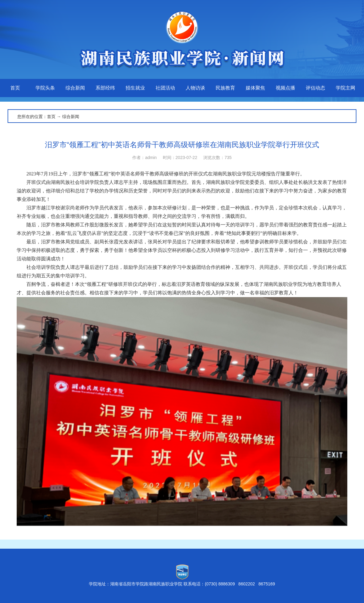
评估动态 (315, 88)
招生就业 (135, 88)
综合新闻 (75, 88)
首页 (15, 88)
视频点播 (285, 88)
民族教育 (225, 88)
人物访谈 (195, 88)
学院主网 (345, 88)
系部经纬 (105, 88)
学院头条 (45, 88)
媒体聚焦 (255, 88)
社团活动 (165, 88)
